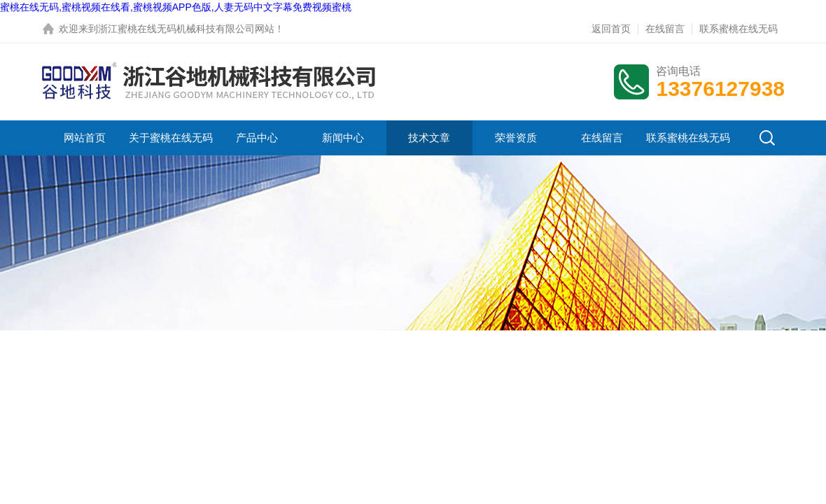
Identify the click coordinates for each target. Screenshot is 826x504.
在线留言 (665, 29)
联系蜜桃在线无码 (738, 29)
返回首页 (611, 29)
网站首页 (85, 138)
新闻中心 (343, 138)
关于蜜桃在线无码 (171, 138)
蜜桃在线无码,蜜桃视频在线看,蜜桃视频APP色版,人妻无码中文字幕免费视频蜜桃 (176, 7)
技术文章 (429, 138)
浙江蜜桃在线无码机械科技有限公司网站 (186, 29)
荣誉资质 (516, 138)
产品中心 (257, 138)
